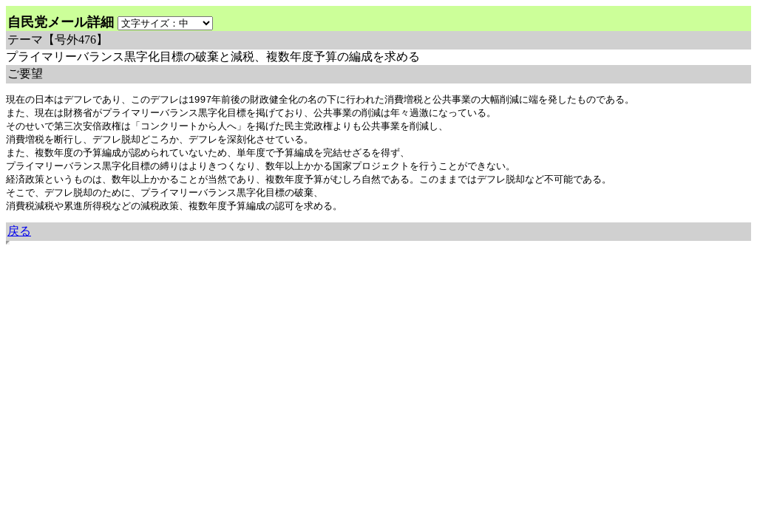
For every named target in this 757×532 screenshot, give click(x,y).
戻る (19, 238)
